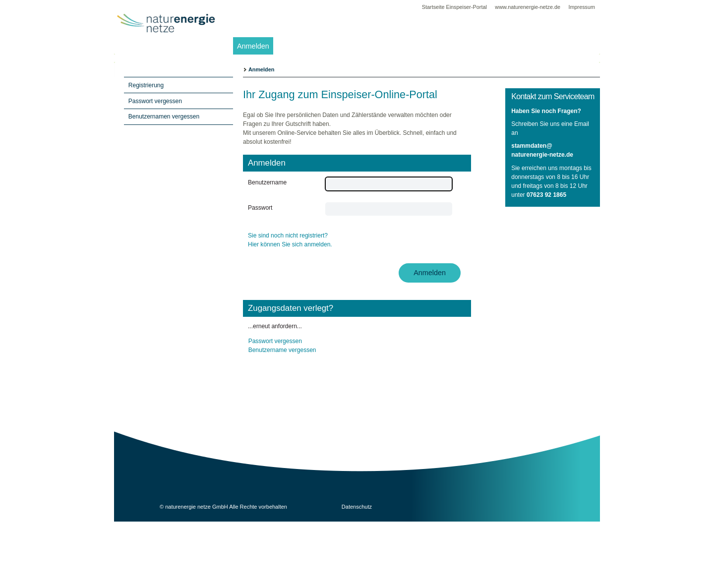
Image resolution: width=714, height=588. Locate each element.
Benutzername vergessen (282, 350)
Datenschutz (357, 507)
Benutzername (267, 182)
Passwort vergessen (275, 341)
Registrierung (146, 85)
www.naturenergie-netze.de (528, 7)
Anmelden (253, 46)
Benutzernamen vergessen (164, 117)
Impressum (582, 7)
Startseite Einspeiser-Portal (454, 7)
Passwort (260, 208)
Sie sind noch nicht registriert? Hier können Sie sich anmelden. (290, 240)
